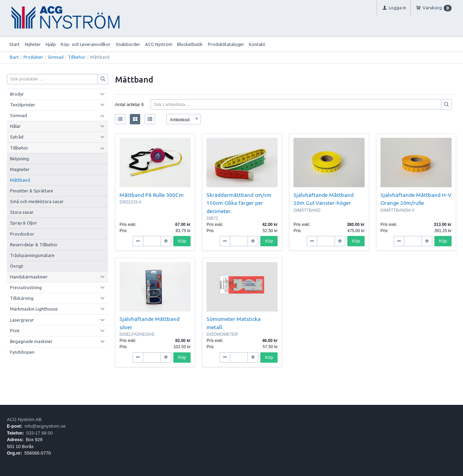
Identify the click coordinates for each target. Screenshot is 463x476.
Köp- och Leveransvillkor (86, 44)
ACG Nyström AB (24, 420)
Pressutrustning (26, 287)
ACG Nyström (159, 44)
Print (15, 331)
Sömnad (56, 57)
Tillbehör (77, 57)
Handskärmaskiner (29, 277)
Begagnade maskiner (31, 341)
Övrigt (17, 266)
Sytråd (17, 137)
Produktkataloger (226, 44)
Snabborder (128, 44)
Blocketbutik (190, 44)
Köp (182, 241)
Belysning (20, 159)
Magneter (20, 169)
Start (15, 44)
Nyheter (33, 44)
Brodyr (17, 94)
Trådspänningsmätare (32, 255)
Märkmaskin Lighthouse (34, 309)
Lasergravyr (22, 320)
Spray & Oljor (23, 223)
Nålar (15, 126)
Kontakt (257, 44)
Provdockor (22, 234)
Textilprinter (23, 105)
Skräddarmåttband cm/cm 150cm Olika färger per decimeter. (239, 203)
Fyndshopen (22, 352)
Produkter (33, 57)
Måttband (20, 180)
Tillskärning (22, 298)
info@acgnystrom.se (45, 426)
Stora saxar (22, 212)
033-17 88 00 (40, 433)
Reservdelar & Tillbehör (34, 245)
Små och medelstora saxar (37, 201)
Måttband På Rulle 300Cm (152, 195)
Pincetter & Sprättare (32, 191)
